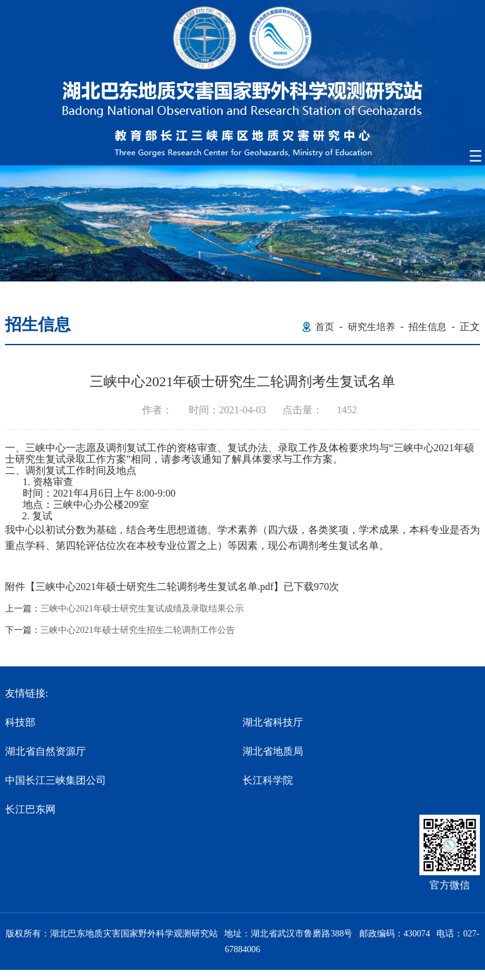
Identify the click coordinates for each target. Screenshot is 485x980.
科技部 (20, 722)
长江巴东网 (30, 809)
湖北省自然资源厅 (45, 751)
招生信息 (428, 327)
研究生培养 (372, 327)
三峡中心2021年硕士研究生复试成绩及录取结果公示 (142, 609)
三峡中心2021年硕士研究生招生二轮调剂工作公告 (138, 630)
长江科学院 (268, 780)
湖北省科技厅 (273, 722)
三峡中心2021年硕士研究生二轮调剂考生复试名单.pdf (154, 587)
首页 (325, 327)
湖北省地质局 (273, 751)
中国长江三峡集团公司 (56, 780)
